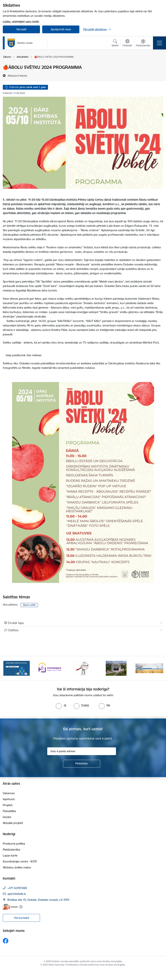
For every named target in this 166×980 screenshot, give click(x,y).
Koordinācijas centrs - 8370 (20, 861)
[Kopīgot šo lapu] (83, 630)
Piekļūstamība (11, 850)
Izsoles (7, 817)
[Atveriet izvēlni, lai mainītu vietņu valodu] (127, 43)
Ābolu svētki (29, 605)
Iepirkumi (9, 799)
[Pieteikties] (82, 764)
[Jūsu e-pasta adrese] (82, 751)
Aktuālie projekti (13, 823)
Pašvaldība (9, 811)
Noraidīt (21, 29)
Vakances (9, 793)
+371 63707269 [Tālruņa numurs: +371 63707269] (17, 888)
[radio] (61, 705)
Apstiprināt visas (61, 29)
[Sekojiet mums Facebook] (6, 941)
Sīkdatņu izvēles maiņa (17, 867)
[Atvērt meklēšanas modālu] (115, 44)
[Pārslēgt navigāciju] (159, 43)
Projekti (8, 805)
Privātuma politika (14, 844)
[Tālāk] (158, 668)
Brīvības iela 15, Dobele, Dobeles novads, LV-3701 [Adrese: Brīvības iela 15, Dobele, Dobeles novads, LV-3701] (38, 900)
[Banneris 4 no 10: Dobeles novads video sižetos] (116, 668)
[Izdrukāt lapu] (83, 623)
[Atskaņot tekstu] (17, 76)
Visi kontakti (21, 918)
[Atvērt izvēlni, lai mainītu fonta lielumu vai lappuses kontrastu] (143, 44)
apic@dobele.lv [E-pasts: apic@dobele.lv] (17, 894)
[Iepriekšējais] (8, 668)
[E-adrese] (10, 907)
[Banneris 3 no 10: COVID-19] (83, 668)
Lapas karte (10, 855)
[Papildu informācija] (21, 907)
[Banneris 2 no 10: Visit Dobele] (50, 668)
